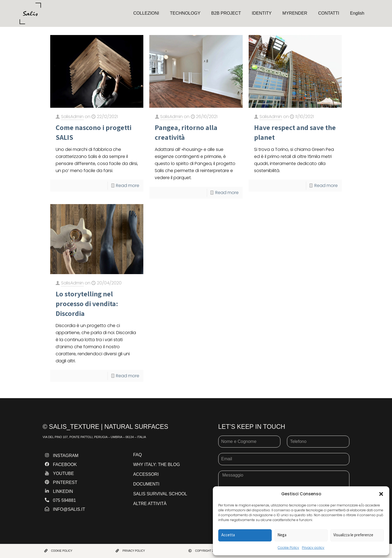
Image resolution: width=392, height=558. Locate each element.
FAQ (137, 455)
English (357, 13)
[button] (381, 494)
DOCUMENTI (146, 484)
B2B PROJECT (226, 13)
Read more (128, 186)
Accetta (228, 535)
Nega (282, 535)
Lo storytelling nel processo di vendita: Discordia (87, 303)
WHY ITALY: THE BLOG (156, 465)
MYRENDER (295, 13)
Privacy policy (313, 548)
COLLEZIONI (146, 13)
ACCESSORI (146, 474)
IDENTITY (262, 13)
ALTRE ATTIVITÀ (150, 504)
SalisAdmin (72, 117)
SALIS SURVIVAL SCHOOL (160, 494)
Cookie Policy (288, 548)
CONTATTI (329, 13)
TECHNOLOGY (185, 13)
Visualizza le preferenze (353, 535)
